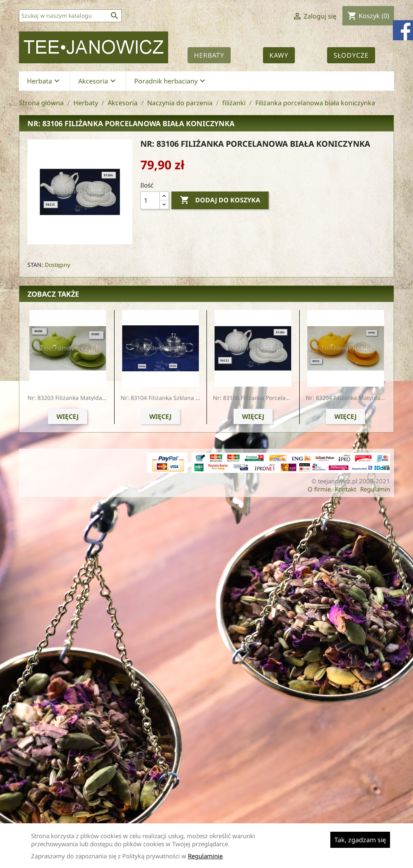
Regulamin (375, 489)
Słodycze (351, 55)
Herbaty (209, 55)
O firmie (319, 489)
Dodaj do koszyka (220, 200)
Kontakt (345, 489)
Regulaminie (205, 856)
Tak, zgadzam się (360, 840)
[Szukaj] (70, 16)
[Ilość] (150, 200)
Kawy (279, 55)
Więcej (68, 416)
